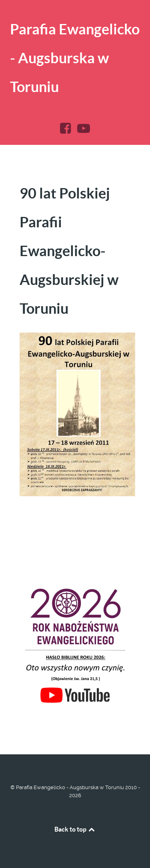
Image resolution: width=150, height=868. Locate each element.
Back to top (75, 829)
